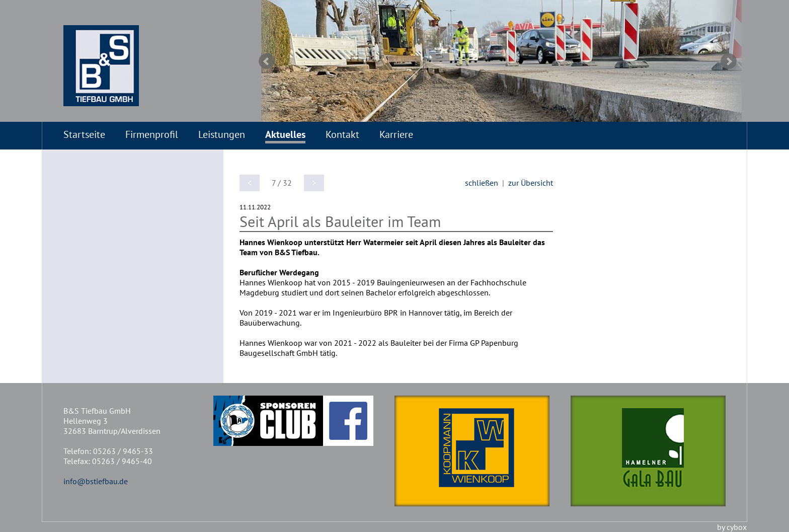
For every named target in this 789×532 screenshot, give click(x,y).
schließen (482, 183)
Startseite (84, 134)
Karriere (396, 134)
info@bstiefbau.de (96, 481)
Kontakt (342, 134)
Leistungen (222, 134)
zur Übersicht (531, 183)
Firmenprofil (152, 134)
